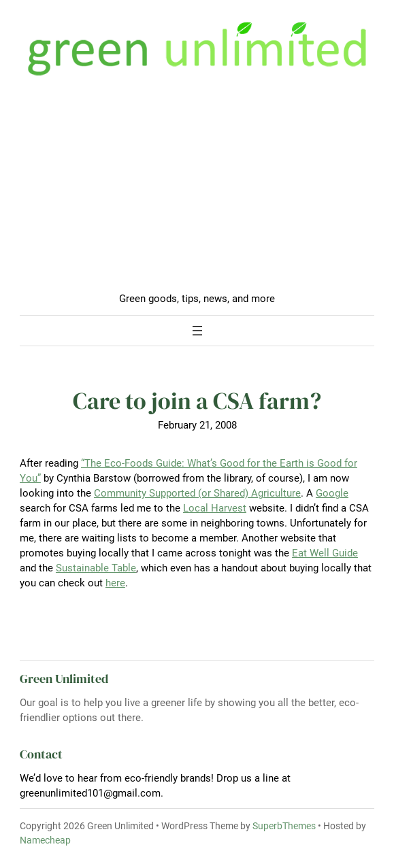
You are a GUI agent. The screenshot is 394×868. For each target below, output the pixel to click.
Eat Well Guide (325, 553)
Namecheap (45, 840)
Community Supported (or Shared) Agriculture (197, 493)
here (115, 583)
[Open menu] (197, 331)
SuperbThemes (284, 826)
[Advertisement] (197, 190)
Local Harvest (215, 508)
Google (332, 493)
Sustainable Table (96, 568)
